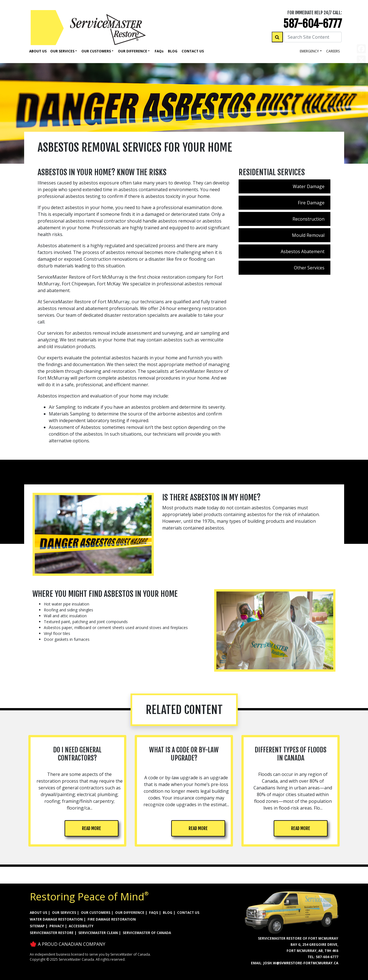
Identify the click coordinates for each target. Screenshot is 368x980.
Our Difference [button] (132, 51)
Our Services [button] (62, 51)
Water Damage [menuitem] (309, 186)
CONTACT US (188, 913)
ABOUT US (38, 913)
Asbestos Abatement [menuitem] (303, 251)
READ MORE (92, 828)
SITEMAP (37, 926)
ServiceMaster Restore (52, 933)
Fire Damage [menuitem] (311, 203)
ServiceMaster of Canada (147, 933)
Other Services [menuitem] (309, 268)
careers (333, 51)
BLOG (168, 913)
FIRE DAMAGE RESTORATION (112, 919)
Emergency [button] (309, 51)
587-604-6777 (313, 24)
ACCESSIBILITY (81, 926)
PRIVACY (57, 926)
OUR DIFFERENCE (130, 913)
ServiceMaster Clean (98, 933)
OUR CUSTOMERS (96, 913)
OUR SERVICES (64, 913)
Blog (173, 51)
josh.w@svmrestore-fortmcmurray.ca (301, 963)
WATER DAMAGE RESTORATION (56, 919)
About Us (38, 51)
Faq (159, 51)
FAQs (154, 913)
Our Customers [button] (96, 51)
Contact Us (193, 51)
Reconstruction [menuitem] (308, 219)
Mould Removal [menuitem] (308, 235)
